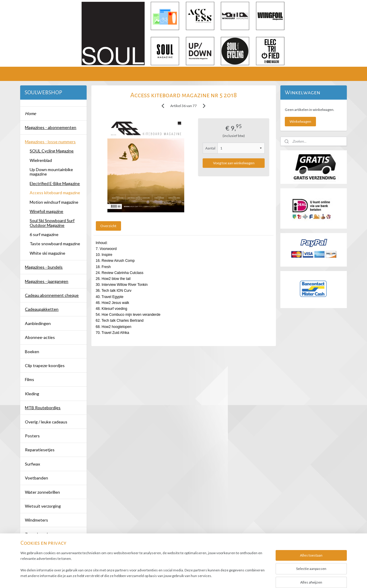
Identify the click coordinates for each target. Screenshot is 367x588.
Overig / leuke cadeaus (46, 422)
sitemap (165, 577)
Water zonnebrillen (42, 492)
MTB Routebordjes (43, 408)
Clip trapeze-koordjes (45, 365)
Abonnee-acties (40, 337)
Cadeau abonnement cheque (52, 295)
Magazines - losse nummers (50, 142)
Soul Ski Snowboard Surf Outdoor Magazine (52, 223)
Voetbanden (36, 478)
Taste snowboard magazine (55, 244)
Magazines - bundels (44, 267)
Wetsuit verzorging (43, 506)
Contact (33, 548)
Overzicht (108, 226)
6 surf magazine (44, 234)
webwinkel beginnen (196, 577)
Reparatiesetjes (40, 450)
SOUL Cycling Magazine (52, 151)
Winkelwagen (300, 121)
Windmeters (36, 520)
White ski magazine (47, 253)
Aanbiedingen (38, 323)
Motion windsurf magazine (54, 202)
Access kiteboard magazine (55, 193)
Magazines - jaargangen (47, 281)
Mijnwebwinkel (244, 577)
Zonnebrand (36, 534)
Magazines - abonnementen (51, 127)
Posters (32, 436)
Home (30, 113)
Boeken (32, 352)
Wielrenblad (41, 160)
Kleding (32, 394)
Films (30, 379)
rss (175, 577)
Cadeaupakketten (42, 309)
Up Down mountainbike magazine (51, 172)
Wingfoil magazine (46, 211)
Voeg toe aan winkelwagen (234, 163)
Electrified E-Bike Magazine (55, 183)
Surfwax (32, 464)
